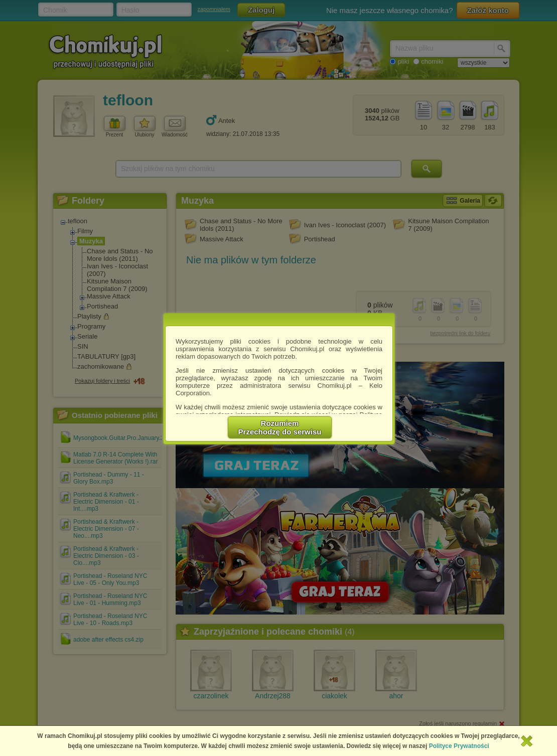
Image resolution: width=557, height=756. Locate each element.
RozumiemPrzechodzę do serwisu (280, 427)
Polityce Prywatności (459, 746)
